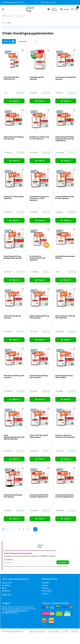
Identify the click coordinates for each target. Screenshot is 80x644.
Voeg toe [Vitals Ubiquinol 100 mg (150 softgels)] (66, 399)
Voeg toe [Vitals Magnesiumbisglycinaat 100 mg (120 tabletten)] (14, 459)
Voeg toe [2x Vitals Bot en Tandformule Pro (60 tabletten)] (40, 280)
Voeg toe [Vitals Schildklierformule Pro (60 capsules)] (66, 220)
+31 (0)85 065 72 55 (9, 613)
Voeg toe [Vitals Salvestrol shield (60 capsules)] (66, 101)
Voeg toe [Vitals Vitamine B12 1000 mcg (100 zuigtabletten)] (66, 519)
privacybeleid (18, 566)
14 (20, 529)
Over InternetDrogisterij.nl (16, 579)
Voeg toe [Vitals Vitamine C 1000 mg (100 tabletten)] (66, 340)
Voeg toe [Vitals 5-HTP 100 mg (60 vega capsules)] (40, 459)
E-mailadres (9, 559)
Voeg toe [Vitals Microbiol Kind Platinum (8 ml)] (14, 101)
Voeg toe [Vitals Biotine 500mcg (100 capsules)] (14, 399)
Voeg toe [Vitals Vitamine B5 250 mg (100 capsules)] (40, 340)
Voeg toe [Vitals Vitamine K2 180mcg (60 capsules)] (14, 161)
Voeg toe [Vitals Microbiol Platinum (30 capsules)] (14, 519)
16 (28, 529)
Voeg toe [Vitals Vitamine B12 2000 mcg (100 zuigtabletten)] (40, 519)
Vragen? (6, 603)
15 (24, 529)
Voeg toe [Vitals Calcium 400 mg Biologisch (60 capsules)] (14, 280)
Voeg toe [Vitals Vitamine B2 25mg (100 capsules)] (40, 399)
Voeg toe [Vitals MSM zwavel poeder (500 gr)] (66, 280)
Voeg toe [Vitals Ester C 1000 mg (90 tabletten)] (14, 220)
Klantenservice (50, 579)
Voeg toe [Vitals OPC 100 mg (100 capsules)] (14, 340)
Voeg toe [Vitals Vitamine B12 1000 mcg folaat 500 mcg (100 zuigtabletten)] (66, 161)
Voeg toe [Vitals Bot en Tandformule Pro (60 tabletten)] (40, 161)
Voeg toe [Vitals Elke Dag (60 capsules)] (40, 101)
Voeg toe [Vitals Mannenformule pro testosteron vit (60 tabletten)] (40, 220)
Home (4, 23)
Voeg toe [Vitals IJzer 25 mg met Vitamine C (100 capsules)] (66, 459)
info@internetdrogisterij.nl (17, 611)
